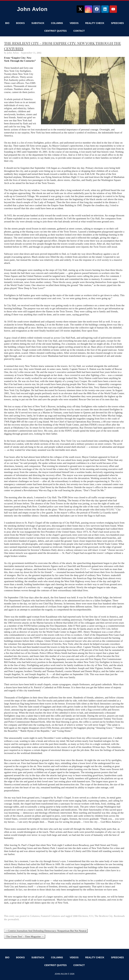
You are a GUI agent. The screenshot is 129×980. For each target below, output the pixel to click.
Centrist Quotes (56, 31)
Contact (79, 31)
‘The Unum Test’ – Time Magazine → (25, 937)
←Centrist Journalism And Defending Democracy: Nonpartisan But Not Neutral (46, 931)
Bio (7, 23)
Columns (57, 23)
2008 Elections (80, 916)
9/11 (91, 916)
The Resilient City (104, 916)
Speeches (117, 23)
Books (20, 23)
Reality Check (95, 23)
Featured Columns (50, 916)
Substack (38, 23)
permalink (13, 919)
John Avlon (32, 9)
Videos (74, 23)
